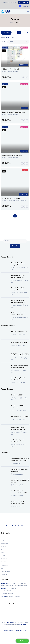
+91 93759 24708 (25, 3)
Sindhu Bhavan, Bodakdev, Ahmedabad (18, 381)
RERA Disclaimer (8, 630)
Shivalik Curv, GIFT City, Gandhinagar (18, 409)
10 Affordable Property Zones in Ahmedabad (19, 472)
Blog (2, 570)
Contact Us (4, 576)
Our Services (5, 545)
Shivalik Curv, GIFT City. (18, 397)
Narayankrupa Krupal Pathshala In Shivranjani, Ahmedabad (18, 430)
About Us (4, 542)
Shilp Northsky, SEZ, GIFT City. (20, 418)
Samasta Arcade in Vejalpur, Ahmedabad (12, 157)
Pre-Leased (24, 49)
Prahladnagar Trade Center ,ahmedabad (11, 200)
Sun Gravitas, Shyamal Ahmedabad (17, 443)
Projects (3, 548)
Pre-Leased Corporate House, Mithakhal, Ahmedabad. (19, 368)
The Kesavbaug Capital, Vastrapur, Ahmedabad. (18, 303)
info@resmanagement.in (10, 2)
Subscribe (15, 248)
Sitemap (15, 632)
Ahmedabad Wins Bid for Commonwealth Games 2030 (19, 494)
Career (3, 557)
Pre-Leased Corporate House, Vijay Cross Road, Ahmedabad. (20, 356)
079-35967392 (9, 595)
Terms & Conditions (20, 630)
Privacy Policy (7, 632)
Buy (2, 551)
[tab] (19, 32)
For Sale (25, 172)
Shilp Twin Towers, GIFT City (19, 333)
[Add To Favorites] (24, 79)
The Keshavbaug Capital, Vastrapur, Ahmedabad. (18, 266)
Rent (2, 554)
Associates (4, 564)
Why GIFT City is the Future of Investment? (20, 483)
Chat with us (22, 641)
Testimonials (4, 567)
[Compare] (27, 79)
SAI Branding (23, 625)
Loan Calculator (5, 573)
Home (11, 22)
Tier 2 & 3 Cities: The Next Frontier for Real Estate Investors (18, 505)
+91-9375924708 (6, 592)
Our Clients (4, 561)
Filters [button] (6, 33)
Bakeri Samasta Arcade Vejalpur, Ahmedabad (13, 114)
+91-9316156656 (12, 590)
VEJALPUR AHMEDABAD (11, 71)
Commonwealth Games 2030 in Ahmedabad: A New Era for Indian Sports (20, 461)
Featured (5, 49)
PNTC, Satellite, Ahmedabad (19, 344)
